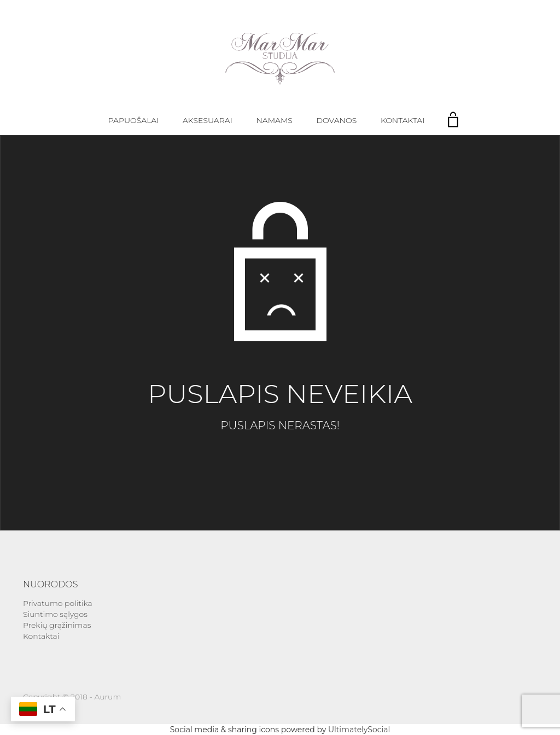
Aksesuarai (208, 120)
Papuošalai (134, 120)
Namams (274, 120)
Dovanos (337, 120)
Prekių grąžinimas (57, 625)
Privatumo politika (58, 603)
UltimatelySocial (359, 730)
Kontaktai (402, 120)
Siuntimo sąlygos (55, 614)
